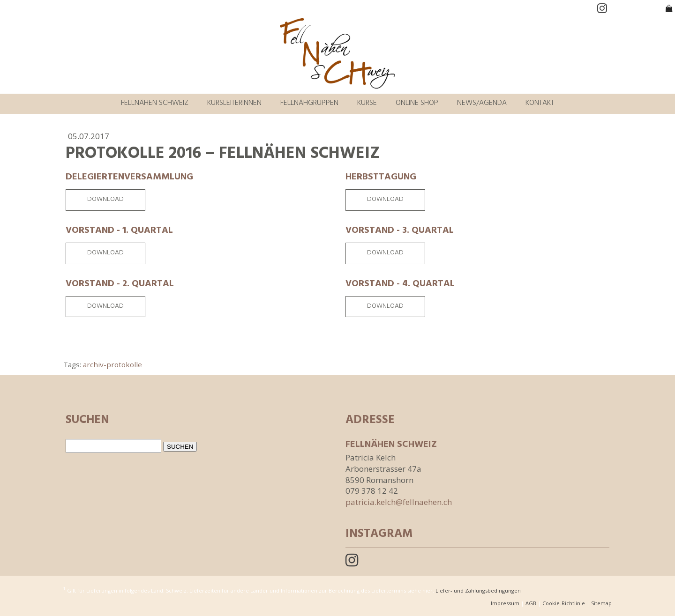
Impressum (505, 603)
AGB (531, 603)
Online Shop (417, 104)
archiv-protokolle (112, 364)
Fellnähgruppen (309, 104)
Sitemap (601, 603)
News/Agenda (482, 104)
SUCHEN (180, 447)
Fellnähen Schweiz (155, 104)
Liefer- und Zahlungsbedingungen (478, 590)
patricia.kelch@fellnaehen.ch (399, 502)
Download (105, 200)
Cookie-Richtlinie (564, 603)
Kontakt (540, 104)
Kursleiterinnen (234, 104)
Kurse (367, 104)
